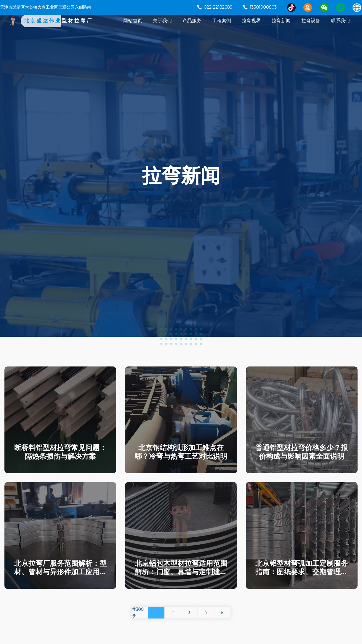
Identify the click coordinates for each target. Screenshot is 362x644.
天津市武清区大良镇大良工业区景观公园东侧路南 (46, 7)
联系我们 (340, 27)
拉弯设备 (311, 27)
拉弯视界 (251, 27)
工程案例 (222, 27)
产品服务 (192, 27)
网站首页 (133, 27)
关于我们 (162, 27)
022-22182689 (215, 7)
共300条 (138, 612)
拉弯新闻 (281, 27)
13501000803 (260, 7)
